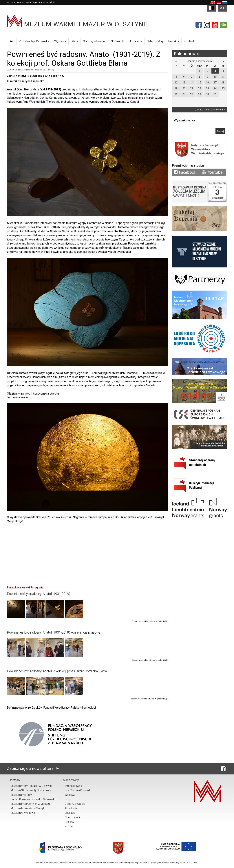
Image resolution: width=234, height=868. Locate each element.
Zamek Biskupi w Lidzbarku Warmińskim (34, 799)
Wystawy (60, 41)
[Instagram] (207, 25)
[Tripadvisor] (223, 25)
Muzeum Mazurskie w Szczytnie (29, 808)
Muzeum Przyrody (21, 795)
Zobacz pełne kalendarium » (210, 110)
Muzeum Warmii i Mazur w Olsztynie (26, 2)
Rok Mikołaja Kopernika (34, 41)
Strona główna (73, 786)
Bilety (74, 41)
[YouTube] (215, 25)
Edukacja (136, 41)
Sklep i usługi (155, 41)
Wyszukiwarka (184, 120)
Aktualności (118, 41)
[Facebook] (199, 25)
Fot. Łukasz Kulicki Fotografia (25, 588)
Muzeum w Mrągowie (23, 813)
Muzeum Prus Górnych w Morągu (30, 804)
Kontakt (189, 41)
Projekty (174, 41)
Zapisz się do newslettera (34, 768)
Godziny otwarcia (94, 41)
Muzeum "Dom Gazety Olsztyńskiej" (31, 790)
